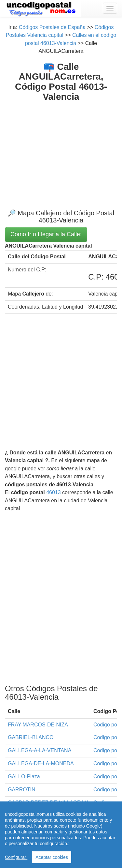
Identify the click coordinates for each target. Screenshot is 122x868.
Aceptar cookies (52, 857)
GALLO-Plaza (24, 777)
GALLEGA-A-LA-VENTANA (40, 750)
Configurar (16, 857)
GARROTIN (21, 790)
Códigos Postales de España (52, 27)
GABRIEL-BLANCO (31, 737)
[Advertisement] (61, 150)
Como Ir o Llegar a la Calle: (46, 234)
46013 (54, 492)
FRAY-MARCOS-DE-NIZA (38, 725)
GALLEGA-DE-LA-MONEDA (41, 763)
